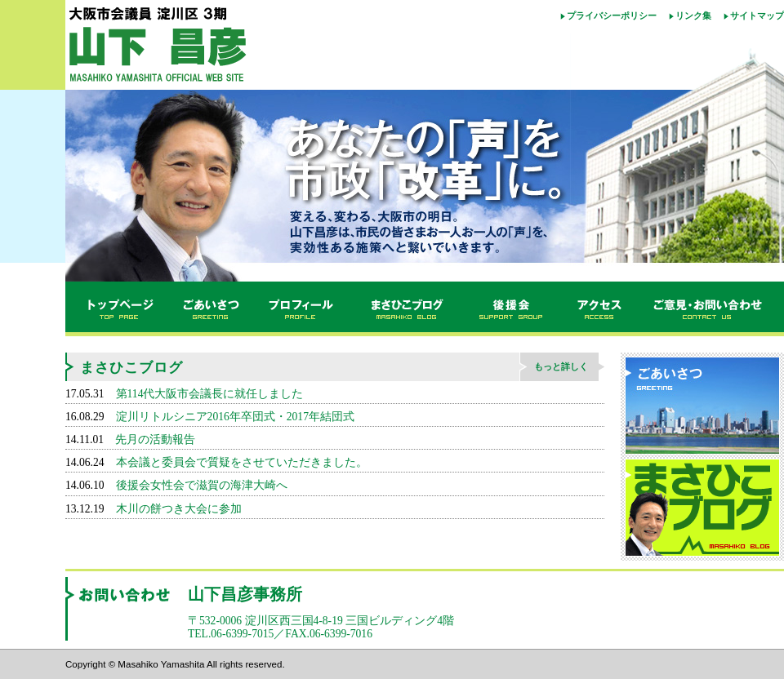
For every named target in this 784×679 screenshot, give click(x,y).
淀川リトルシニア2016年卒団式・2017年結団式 (235, 417)
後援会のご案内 (512, 309)
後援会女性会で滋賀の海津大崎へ (202, 485)
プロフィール (302, 309)
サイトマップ (757, 16)
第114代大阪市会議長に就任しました (210, 394)
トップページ (116, 309)
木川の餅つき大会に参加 (179, 509)
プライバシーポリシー (612, 16)
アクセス (600, 309)
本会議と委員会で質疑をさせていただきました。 (242, 462)
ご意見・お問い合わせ (710, 309)
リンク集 (693, 16)
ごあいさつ (210, 309)
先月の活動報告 (155, 439)
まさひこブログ (406, 309)
